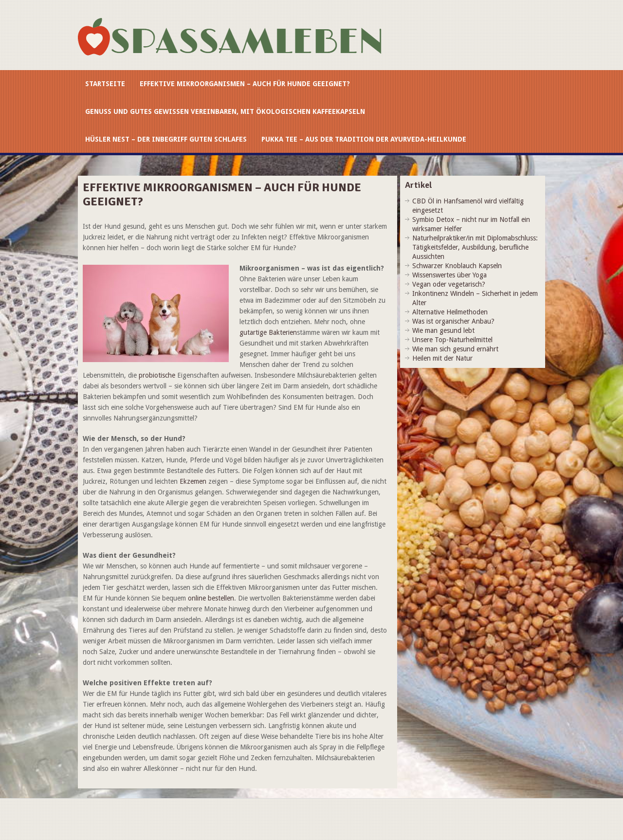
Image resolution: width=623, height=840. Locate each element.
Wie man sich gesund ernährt (455, 349)
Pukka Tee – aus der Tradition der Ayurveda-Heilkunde (364, 139)
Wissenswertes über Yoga (449, 275)
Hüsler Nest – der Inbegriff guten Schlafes (166, 139)
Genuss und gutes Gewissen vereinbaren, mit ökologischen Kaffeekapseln (225, 111)
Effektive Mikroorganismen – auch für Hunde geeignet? (245, 84)
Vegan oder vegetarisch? (449, 284)
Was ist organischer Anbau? (453, 321)
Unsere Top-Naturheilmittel (452, 340)
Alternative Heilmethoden (450, 312)
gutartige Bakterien (268, 332)
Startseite (105, 84)
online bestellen (211, 598)
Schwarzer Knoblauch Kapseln (457, 266)
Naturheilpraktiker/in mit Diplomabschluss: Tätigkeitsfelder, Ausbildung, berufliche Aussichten (475, 247)
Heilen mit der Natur (442, 358)
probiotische (157, 375)
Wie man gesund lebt (443, 330)
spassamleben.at (236, 40)
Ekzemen (193, 481)
